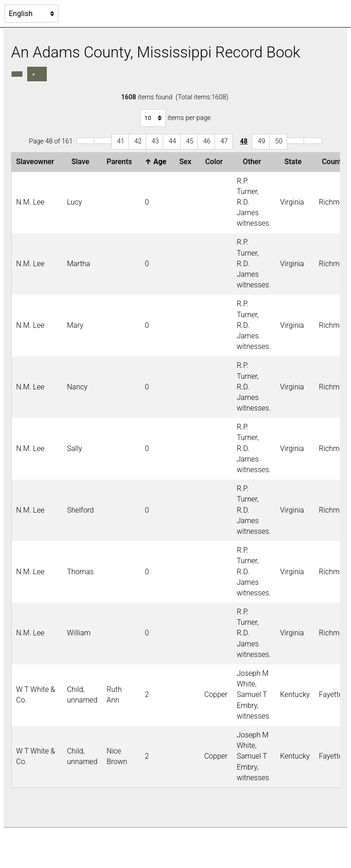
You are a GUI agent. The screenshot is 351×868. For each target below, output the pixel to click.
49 (261, 141)
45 (190, 141)
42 (138, 141)
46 (207, 141)
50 (279, 141)
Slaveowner (37, 162)
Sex (187, 162)
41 (121, 141)
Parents (121, 162)
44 (172, 141)
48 (244, 141)
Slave (82, 162)
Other (254, 162)
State (295, 162)
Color (216, 162)
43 (155, 141)
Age (157, 162)
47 (224, 141)
